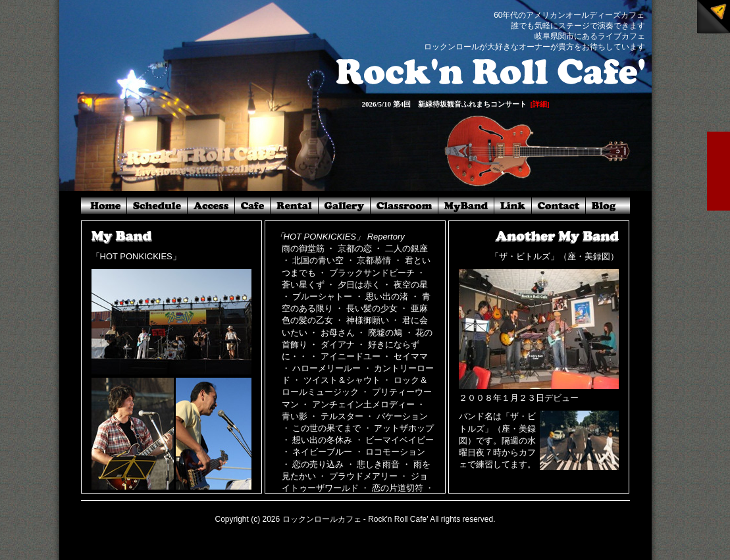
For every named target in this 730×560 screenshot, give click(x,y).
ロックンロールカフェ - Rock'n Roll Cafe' (355, 519)
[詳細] (539, 104)
